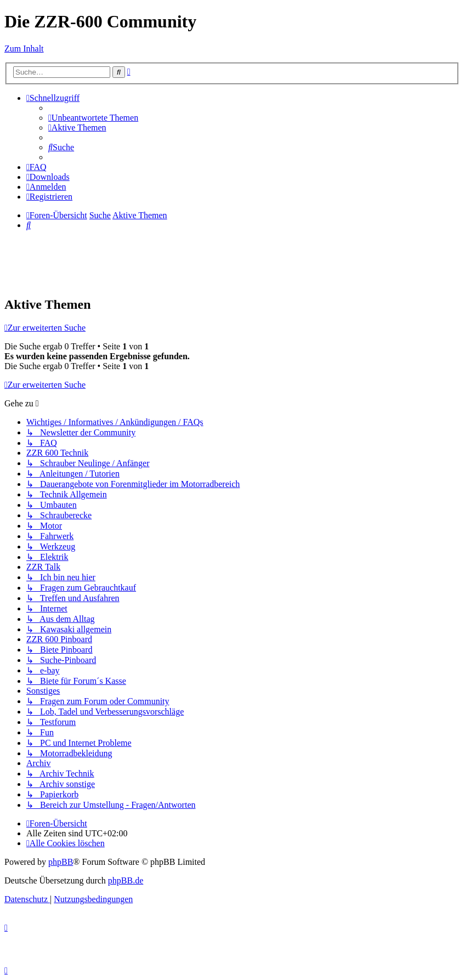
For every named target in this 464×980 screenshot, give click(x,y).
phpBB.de (126, 880)
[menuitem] (93, 118)
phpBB (61, 862)
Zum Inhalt (24, 49)
